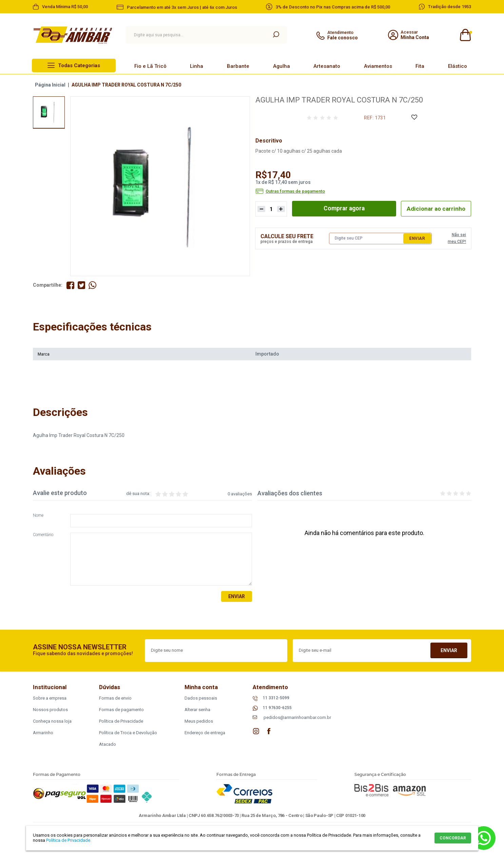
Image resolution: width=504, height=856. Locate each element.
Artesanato (327, 66)
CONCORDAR (453, 838)
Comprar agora (343, 208)
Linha (197, 66)
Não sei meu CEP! (457, 238)
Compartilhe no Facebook (70, 285)
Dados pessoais (201, 698)
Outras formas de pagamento (295, 191)
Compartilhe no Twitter (82, 285)
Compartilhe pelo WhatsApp (93, 285)
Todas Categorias (79, 65)
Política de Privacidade (121, 721)
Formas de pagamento (121, 710)
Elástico (458, 66)
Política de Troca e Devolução (128, 733)
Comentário (43, 535)
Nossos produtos (50, 710)
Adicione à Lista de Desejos (414, 118)
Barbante (238, 66)
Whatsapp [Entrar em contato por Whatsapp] (484, 838)
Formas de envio (115, 698)
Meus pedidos (199, 721)
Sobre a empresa (50, 698)
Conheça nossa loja (52, 721)
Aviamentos (378, 66)
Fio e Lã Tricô (150, 66)
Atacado (108, 744)
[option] (49, 112)
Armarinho (43, 733)
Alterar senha (197, 710)
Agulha (282, 66)
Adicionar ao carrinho (434, 208)
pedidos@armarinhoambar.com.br (297, 718)
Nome (38, 516)
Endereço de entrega (205, 733)
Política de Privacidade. (69, 840)
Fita (420, 66)
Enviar (417, 239)
